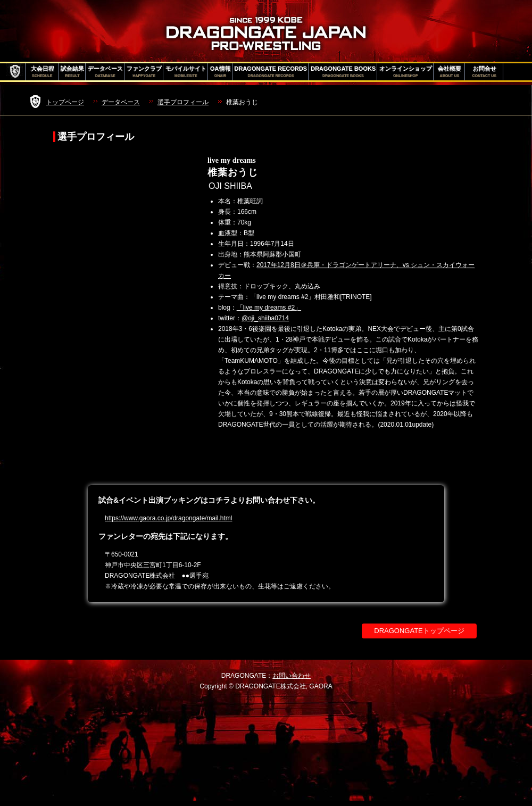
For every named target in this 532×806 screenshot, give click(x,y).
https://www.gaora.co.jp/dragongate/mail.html (168, 518)
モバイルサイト (186, 72)
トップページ (65, 102)
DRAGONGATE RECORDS (271, 72)
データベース (105, 72)
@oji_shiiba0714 (265, 318)
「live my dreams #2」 (269, 308)
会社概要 (450, 72)
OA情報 (221, 72)
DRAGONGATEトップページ (419, 631)
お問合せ (484, 72)
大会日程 (43, 72)
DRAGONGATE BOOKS (343, 72)
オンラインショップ (406, 72)
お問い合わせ (292, 676)
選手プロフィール (183, 102)
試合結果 (72, 72)
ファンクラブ (144, 72)
